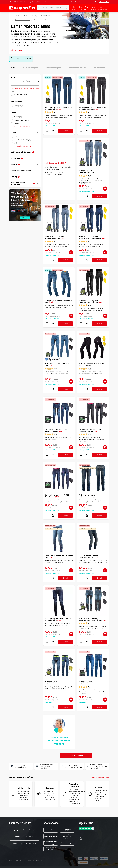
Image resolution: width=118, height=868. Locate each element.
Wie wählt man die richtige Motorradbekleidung (57, 173)
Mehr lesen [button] (16, 50)
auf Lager (19, 106)
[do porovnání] (53, 131)
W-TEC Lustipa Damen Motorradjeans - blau (89, 172)
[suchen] (66, 8)
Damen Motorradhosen (22, 20)
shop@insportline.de (24, 830)
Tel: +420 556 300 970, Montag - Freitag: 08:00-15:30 (28, 2)
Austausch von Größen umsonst (75, 785)
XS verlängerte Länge (23, 140)
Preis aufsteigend (30, 68)
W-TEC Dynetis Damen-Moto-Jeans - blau (59, 365)
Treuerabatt (99, 787)
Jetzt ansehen (104, 2)
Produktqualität (49, 788)
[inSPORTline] (22, 8)
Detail (65, 131)
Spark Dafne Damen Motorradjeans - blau (59, 557)
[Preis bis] (32, 82)
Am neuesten (99, 68)
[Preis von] (16, 82)
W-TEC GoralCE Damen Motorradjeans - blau (89, 683)
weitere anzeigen (76, 756)
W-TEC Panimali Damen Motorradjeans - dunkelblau (92, 237)
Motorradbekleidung (30, 16)
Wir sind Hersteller (24, 788)
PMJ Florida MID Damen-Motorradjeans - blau (89, 557)
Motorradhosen (46, 16)
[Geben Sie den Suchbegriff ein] (50, 8)
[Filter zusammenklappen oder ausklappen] (38, 77)
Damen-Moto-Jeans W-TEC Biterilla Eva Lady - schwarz (93, 108)
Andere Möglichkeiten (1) (20, 126)
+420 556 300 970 (25, 837)
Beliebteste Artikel (77, 68)
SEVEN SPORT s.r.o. (24, 843)
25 (15, 143)
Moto (18, 16)
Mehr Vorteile (101, 778)
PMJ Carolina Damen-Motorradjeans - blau (89, 496)
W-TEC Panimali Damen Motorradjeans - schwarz (91, 301)
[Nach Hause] (12, 16)
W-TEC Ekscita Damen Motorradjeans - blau (55, 683)
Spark (17, 123)
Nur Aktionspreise (22, 95)
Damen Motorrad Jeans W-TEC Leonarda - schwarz (91, 430)
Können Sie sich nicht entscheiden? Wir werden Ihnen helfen (59, 741)
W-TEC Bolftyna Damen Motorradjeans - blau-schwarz (93, 619)
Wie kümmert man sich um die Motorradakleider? (59, 168)
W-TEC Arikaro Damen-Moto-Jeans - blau (59, 301)
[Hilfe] (33, 152)
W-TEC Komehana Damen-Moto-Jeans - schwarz (92, 365)
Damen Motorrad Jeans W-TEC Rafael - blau (57, 496)
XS (16, 137)
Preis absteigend (54, 68)
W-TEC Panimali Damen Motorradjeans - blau (55, 237)
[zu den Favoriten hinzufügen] (47, 131)
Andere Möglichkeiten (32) (21, 146)
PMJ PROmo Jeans (22, 120)
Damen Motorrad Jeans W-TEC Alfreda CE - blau (57, 430)
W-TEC (18, 117)
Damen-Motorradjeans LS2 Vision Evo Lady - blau (58, 619)
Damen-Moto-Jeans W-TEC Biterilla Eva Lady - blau (59, 108)
